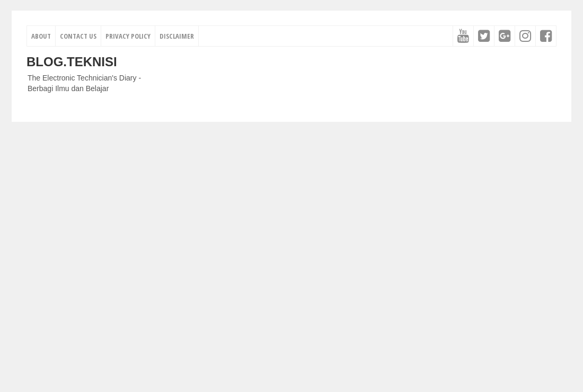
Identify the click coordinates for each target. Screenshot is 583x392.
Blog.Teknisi (72, 62)
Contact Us (78, 36)
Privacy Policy (128, 36)
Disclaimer (177, 36)
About (41, 36)
